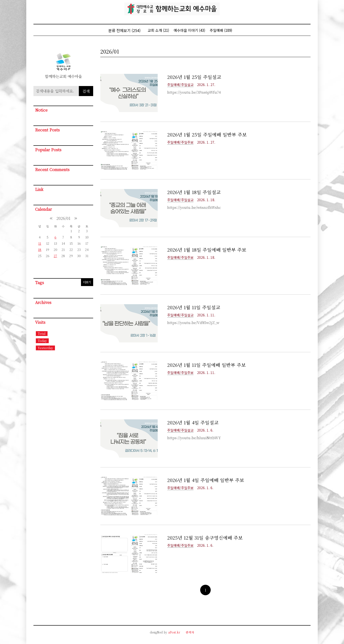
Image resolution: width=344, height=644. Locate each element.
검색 (86, 91)
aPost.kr (174, 632)
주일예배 (221, 30)
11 (40, 243)
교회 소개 (158, 30)
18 (40, 250)
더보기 (87, 282)
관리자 (190, 632)
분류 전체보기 (124, 30)
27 (55, 256)
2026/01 (63, 218)
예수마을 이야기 (189, 30)
